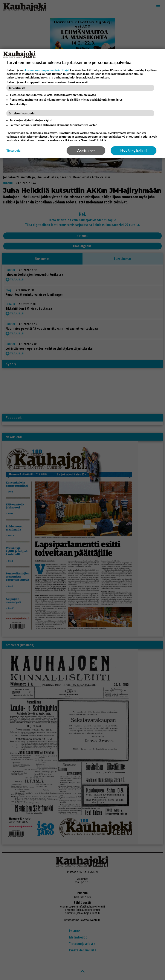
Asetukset (86, 151)
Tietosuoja (13, 150)
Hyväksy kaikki (134, 151)
